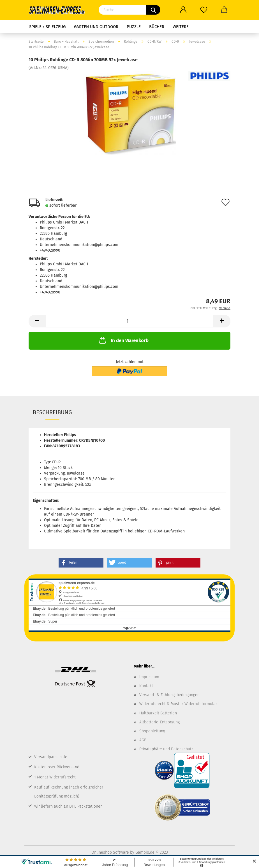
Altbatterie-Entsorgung (159, 722)
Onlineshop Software (110, 852)
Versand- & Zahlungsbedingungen (169, 695)
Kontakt (146, 686)
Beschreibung (52, 412)
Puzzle (134, 27)
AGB (143, 740)
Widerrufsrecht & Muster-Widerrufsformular (178, 704)
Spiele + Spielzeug (47, 27)
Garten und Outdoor (96, 27)
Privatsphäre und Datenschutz (166, 749)
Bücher (157, 27)
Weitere (181, 27)
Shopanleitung (152, 731)
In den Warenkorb (123, 340)
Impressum (149, 677)
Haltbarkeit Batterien (158, 713)
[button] (81, 563)
